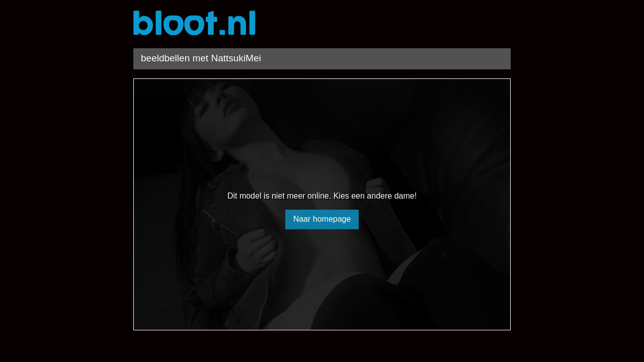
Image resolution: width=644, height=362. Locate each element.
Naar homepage (322, 219)
